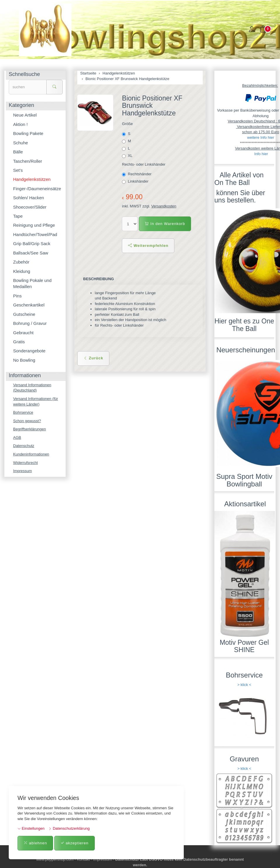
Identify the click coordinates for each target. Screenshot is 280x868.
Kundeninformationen (31, 454)
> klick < (244, 685)
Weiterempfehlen (148, 246)
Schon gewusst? (27, 421)
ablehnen (35, 843)
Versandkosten (164, 206)
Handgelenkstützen (32, 179)
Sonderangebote (29, 351)
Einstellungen (31, 828)
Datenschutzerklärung (69, 828)
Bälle (18, 152)
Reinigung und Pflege (34, 225)
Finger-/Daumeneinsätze (37, 189)
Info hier (261, 154)
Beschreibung (98, 279)
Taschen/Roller (28, 161)
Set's (18, 170)
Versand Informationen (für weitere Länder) (36, 401)
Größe (127, 124)
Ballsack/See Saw (31, 253)
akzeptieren (75, 843)
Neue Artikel (25, 115)
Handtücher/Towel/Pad (35, 234)
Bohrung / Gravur (30, 323)
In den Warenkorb (165, 224)
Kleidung (22, 271)
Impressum (22, 471)
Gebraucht (23, 333)
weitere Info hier (261, 137)
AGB (17, 438)
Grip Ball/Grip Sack (32, 244)
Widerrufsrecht (26, 463)
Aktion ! (20, 124)
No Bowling (24, 360)
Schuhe (21, 143)
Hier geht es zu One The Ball (244, 325)
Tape (18, 216)
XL (128, 156)
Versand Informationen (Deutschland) (32, 388)
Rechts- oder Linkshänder (144, 164)
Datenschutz (24, 446)
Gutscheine (24, 314)
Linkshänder (136, 181)
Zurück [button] (93, 358)
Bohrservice (23, 412)
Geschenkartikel (29, 305)
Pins (17, 296)
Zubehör (21, 262)
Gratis (19, 342)
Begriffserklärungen (30, 429)
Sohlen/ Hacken (29, 198)
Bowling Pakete (28, 133)
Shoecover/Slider (30, 207)
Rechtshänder (137, 174)
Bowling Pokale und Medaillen (32, 283)
